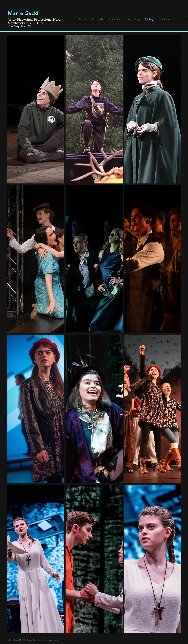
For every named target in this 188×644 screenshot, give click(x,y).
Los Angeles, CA (19, 26)
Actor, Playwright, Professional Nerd (34, 19)
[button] (35, 109)
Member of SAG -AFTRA (25, 23)
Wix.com (53, 640)
